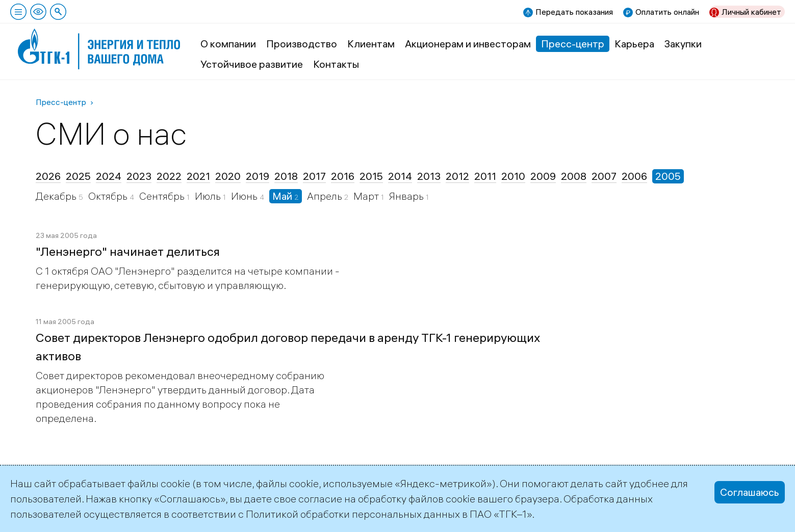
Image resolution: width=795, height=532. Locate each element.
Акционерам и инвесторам (468, 44)
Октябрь (109, 196)
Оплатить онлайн (667, 12)
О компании (228, 44)
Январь (407, 196)
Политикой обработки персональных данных (353, 514)
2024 (109, 176)
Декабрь (57, 196)
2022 (169, 176)
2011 (485, 176)
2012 (457, 176)
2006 (634, 176)
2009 (543, 176)
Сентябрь (163, 196)
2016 (343, 176)
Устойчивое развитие (252, 64)
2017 (314, 176)
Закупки (683, 44)
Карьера (634, 44)
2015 (371, 176)
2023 (139, 176)
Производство (302, 44)
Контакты (336, 64)
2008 (574, 176)
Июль (209, 196)
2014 (400, 176)
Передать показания (574, 12)
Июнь (245, 196)
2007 (604, 176)
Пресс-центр (573, 44)
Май (283, 196)
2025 (78, 176)
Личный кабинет (751, 12)
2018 (286, 176)
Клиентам (371, 44)
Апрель (326, 196)
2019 (258, 176)
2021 (198, 176)
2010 (513, 176)
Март (367, 196)
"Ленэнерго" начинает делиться (128, 251)
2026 (48, 176)
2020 (228, 176)
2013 (429, 176)
